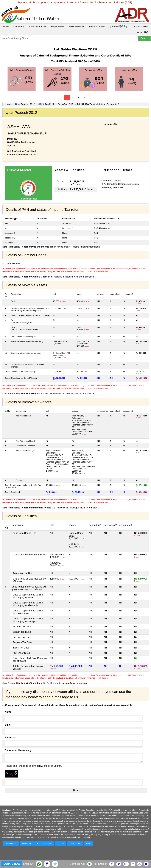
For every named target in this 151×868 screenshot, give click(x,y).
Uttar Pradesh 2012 (25, 104)
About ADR (143, 32)
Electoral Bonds (97, 26)
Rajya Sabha (58, 26)
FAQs (88, 844)
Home (6, 26)
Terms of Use (75, 844)
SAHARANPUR (46, 104)
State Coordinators (44, 844)
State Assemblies (38, 26)
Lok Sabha (19, 26)
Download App (77, 864)
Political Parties (77, 26)
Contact (61, 844)
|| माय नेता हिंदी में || (118, 26)
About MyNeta (141, 26)
